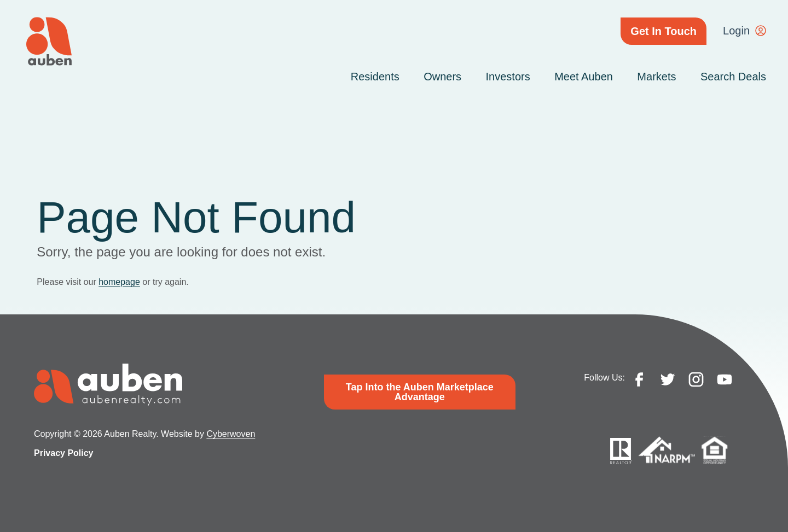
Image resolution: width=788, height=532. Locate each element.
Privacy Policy (64, 453)
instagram (696, 379)
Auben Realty (49, 41)
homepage (119, 282)
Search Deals (733, 77)
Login (736, 31)
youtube (725, 379)
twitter (668, 379)
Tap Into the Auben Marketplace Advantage (420, 392)
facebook (639, 379)
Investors (508, 77)
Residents (375, 77)
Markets (656, 77)
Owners (442, 77)
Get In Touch (664, 31)
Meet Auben (584, 77)
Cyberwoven (231, 434)
